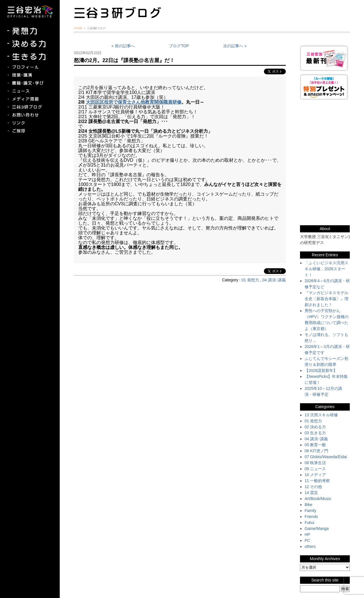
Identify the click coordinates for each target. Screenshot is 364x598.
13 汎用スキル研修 (321, 415)
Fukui (309, 523)
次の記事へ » (235, 46)
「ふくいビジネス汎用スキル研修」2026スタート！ (326, 269)
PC (307, 540)
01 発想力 (250, 280)
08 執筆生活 (315, 463)
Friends (311, 517)
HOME (78, 28)
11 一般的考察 (317, 481)
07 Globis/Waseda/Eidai (326, 457)
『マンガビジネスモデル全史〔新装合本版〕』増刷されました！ (326, 299)
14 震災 (311, 493)
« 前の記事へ (123, 46)
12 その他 (313, 487)
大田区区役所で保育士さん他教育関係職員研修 (134, 102)
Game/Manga (317, 529)
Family (310, 511)
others (310, 546)
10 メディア (315, 475)
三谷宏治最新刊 (325, 58)
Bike (308, 505)
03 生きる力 (315, 433)
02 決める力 (315, 427)
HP (307, 534)
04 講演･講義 (274, 280)
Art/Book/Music (318, 499)
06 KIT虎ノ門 (316, 451)
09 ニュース (315, 469)
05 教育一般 (315, 445)
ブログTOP (179, 46)
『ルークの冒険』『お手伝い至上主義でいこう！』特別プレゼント (325, 87)
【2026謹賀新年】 (321, 370)
